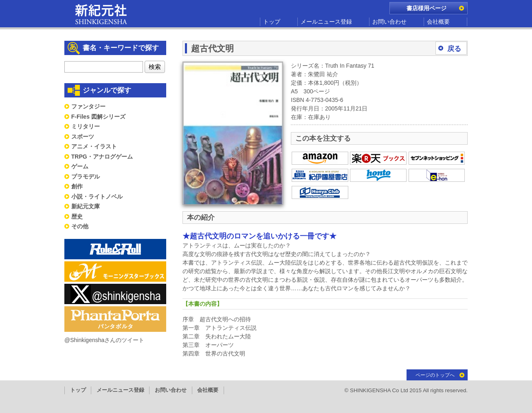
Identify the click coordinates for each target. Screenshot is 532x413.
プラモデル (86, 177)
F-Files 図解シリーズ (98, 117)
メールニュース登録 (326, 22)
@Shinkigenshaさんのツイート (104, 340)
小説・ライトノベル (97, 197)
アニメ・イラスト (94, 146)
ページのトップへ (435, 375)
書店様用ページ (426, 8)
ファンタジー (88, 106)
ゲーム (80, 166)
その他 (80, 226)
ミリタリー (86, 126)
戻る (454, 49)
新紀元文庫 (86, 206)
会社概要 (438, 22)
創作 (77, 186)
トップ (272, 22)
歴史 (77, 216)
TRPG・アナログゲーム (102, 157)
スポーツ (83, 137)
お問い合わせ (389, 22)
